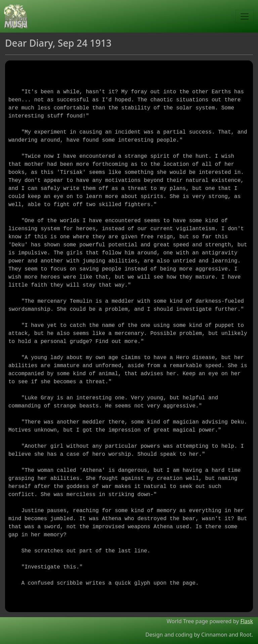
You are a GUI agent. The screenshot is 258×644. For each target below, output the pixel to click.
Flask (247, 621)
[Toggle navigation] (245, 16)
